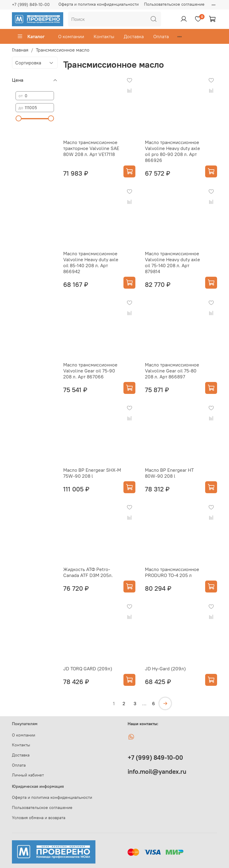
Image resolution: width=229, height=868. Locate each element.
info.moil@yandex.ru (157, 772)
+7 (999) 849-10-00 (31, 4)
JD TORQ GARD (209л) (88, 669)
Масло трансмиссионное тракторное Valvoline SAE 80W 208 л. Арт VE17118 (91, 148)
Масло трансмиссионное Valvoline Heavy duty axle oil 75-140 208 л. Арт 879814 (172, 262)
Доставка (134, 36)
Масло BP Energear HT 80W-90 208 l (169, 473)
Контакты (104, 36)
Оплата (161, 36)
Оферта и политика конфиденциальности (99, 4)
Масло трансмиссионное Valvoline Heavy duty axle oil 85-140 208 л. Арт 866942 (91, 262)
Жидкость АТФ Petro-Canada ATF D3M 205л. (88, 572)
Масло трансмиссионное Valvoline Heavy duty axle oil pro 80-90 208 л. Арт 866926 (172, 151)
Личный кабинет (28, 775)
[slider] (18, 118)
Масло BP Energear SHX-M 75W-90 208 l (92, 473)
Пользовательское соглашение (174, 4)
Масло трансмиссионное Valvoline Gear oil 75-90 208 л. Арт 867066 (90, 371)
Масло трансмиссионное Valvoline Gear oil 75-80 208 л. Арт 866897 (172, 371)
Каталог (31, 36)
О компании (71, 36)
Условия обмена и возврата (39, 818)
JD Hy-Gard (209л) (165, 669)
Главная (20, 50)
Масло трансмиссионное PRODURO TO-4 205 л (172, 572)
